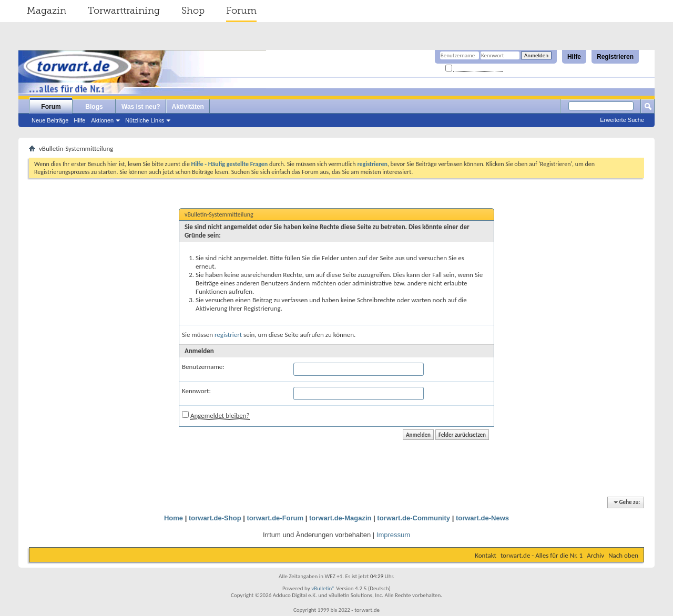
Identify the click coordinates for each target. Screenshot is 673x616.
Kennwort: (196, 391)
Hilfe (574, 57)
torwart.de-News (482, 518)
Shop (193, 11)
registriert (228, 335)
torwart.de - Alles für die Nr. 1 (542, 555)
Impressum (393, 535)
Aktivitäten (188, 107)
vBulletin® (323, 588)
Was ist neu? (141, 107)
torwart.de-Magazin (340, 518)
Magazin (47, 11)
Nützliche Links (145, 120)
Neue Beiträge (50, 120)
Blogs (94, 107)
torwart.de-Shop (215, 518)
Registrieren (615, 57)
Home (174, 518)
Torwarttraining (124, 11)
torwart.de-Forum (276, 518)
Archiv (595, 555)
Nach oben (623, 555)
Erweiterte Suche (622, 120)
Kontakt (486, 555)
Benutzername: (203, 367)
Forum (241, 11)
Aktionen (102, 120)
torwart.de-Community (414, 518)
